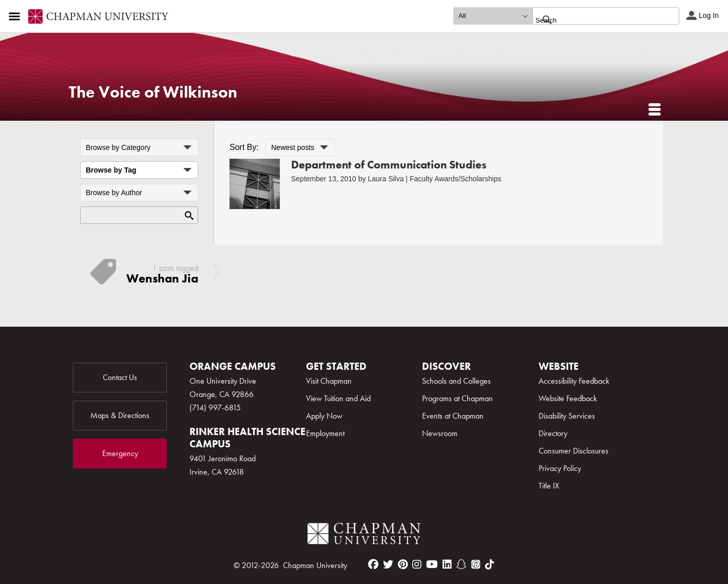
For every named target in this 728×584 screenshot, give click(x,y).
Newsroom (440, 433)
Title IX (549, 486)
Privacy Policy (560, 468)
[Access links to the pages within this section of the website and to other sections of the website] (16, 16)
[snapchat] (462, 564)
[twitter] (388, 564)
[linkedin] (447, 564)
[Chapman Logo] (364, 535)
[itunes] (476, 564)
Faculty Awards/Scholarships (456, 179)
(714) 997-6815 (215, 408)
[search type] (493, 16)
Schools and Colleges (456, 381)
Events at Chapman (453, 416)
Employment (325, 433)
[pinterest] (403, 564)
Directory (553, 433)
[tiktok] (490, 564)
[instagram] (417, 564)
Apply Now (324, 416)
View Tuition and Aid (338, 398)
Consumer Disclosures (573, 451)
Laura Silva (386, 179)
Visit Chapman (329, 381)
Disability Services (567, 416)
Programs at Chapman (457, 398)
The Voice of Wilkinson (153, 92)
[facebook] (373, 564)
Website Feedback (568, 398)
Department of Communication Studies (389, 165)
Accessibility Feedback (574, 381)
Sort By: (244, 147)
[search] (595, 20)
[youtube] (432, 564)
